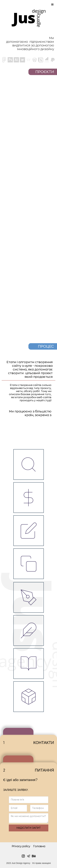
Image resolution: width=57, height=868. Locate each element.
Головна (39, 846)
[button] (28, 5)
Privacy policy (21, 846)
